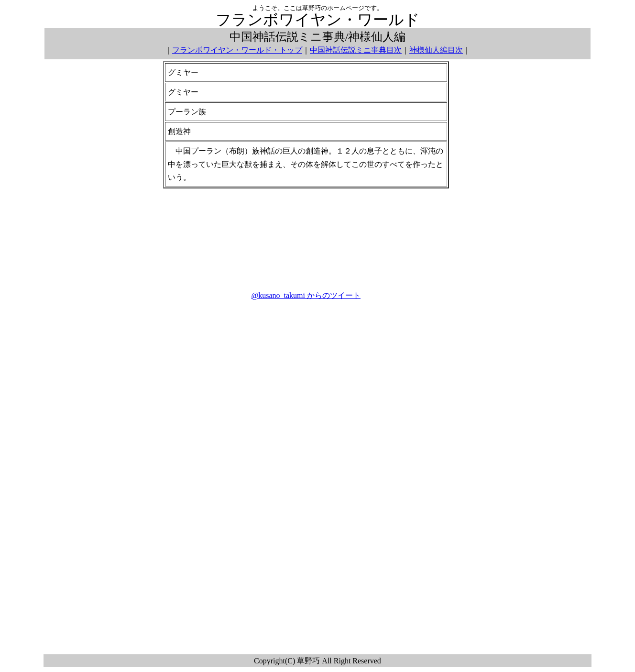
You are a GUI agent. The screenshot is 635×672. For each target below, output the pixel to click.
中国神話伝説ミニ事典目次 (356, 50)
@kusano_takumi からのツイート (306, 295)
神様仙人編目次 (436, 50)
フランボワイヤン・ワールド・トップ (237, 50)
